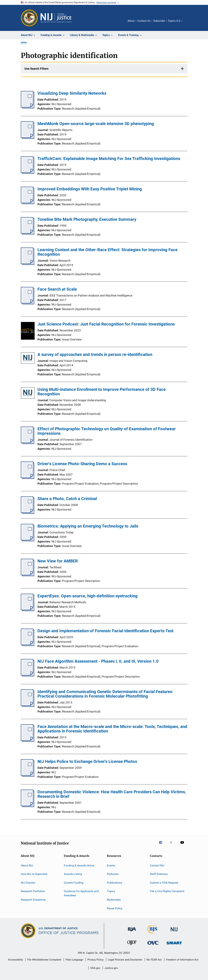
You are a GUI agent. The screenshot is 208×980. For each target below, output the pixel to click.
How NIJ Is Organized (34, 874)
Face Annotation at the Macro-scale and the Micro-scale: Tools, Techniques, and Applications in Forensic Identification (112, 729)
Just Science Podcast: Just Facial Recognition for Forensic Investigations (106, 324)
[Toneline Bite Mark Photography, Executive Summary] (28, 233)
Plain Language (74, 960)
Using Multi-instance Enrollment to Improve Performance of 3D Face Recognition (102, 392)
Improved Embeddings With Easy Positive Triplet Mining (90, 189)
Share (187, 23)
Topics (111, 891)
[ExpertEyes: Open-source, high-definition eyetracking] (28, 610)
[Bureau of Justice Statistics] (153, 934)
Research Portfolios (33, 891)
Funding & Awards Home (79, 865)
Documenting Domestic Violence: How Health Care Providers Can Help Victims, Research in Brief (112, 794)
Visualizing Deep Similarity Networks (72, 93)
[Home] (56, 18)
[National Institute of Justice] (174, 932)
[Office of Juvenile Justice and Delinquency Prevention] (132, 946)
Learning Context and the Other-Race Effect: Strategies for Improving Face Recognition (107, 252)
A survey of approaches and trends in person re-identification (95, 355)
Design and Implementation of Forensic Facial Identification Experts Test (105, 631)
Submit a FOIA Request (164, 883)
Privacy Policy (95, 960)
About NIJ (27, 865)
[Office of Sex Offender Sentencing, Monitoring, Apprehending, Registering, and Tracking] (174, 945)
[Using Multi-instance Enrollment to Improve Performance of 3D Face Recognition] (28, 394)
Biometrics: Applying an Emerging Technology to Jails (88, 526)
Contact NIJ (157, 865)
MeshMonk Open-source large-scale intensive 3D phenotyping (96, 124)
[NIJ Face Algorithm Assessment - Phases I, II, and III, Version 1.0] (28, 675)
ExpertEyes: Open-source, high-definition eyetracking (88, 596)
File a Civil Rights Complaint (167, 891)
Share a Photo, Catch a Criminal (67, 499)
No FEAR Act (154, 960)
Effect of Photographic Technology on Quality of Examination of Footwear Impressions (107, 431)
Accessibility (15, 960)
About (131, 21)
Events (111, 865)
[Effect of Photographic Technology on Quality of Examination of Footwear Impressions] (28, 443)
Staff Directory (159, 874)
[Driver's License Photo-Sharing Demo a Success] (28, 478)
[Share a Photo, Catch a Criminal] (28, 513)
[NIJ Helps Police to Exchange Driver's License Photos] (28, 776)
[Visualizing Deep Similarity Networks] (28, 107)
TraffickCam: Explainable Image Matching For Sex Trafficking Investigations (109, 159)
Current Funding (74, 883)
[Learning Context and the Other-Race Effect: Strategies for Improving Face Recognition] (28, 264)
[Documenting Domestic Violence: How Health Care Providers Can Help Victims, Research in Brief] (28, 806)
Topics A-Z (174, 21)
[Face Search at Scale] (28, 303)
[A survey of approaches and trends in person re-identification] (28, 359)
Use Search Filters (37, 69)
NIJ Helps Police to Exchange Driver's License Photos (87, 761)
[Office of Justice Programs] (29, 18)
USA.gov (95, 968)
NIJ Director (28, 883)
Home (24, 42)
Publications (114, 883)
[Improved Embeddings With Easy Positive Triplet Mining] (28, 203)
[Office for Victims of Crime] (153, 945)
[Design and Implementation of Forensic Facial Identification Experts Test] (28, 645)
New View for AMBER (58, 561)
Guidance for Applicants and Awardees (81, 893)
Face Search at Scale (57, 289)
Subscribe (159, 21)
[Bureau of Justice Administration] (132, 932)
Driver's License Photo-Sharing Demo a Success (82, 464)
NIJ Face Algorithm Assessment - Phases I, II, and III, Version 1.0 (98, 661)
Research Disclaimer (33, 900)
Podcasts (113, 874)
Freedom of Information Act (182, 960)
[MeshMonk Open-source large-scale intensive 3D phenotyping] (28, 138)
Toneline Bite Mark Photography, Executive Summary (87, 219)
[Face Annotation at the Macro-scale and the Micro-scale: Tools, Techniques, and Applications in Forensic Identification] (28, 741)
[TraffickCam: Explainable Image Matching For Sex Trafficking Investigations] (28, 173)
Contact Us (144, 21)
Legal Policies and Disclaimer (125, 960)
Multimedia (114, 900)
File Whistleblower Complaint (44, 960)
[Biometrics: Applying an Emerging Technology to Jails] (28, 540)
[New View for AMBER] (28, 575)
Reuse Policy (115, 908)
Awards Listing (73, 874)
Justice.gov (111, 968)
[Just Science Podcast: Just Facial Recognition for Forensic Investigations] (28, 331)
